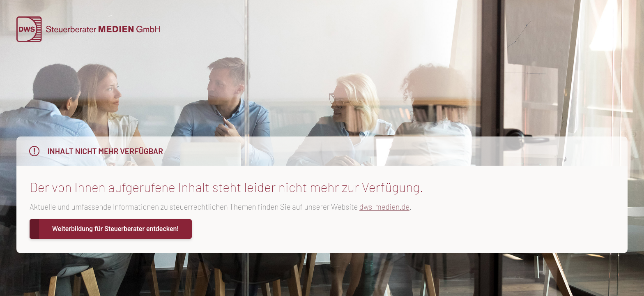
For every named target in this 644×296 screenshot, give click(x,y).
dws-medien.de (384, 207)
